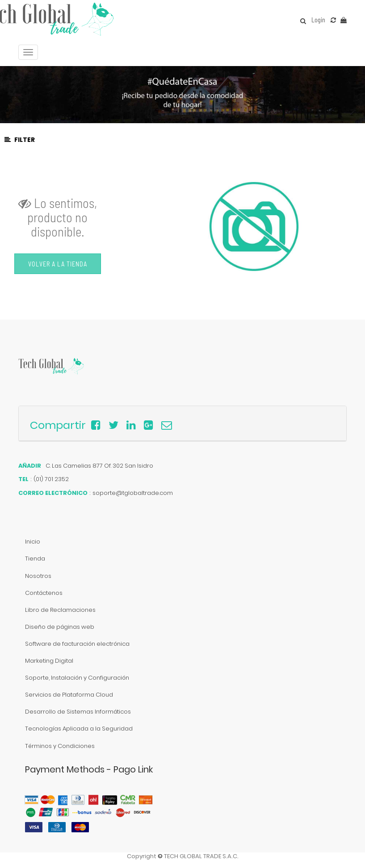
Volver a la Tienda (58, 264)
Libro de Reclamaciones (60, 610)
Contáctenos (44, 593)
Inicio (33, 542)
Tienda (35, 559)
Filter (20, 140)
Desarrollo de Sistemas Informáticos (78, 712)
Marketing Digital (49, 661)
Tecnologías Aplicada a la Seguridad (79, 729)
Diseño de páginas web (60, 627)
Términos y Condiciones (60, 746)
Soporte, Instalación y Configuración (77, 678)
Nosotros (38, 576)
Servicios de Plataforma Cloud (69, 695)
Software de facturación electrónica (77, 644)
